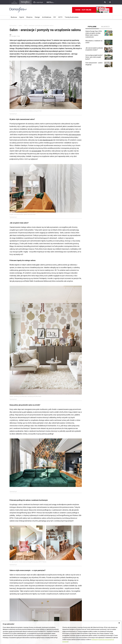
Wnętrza (29, 17)
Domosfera (13, 25)
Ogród (22, 17)
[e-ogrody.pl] (38, 2)
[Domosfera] (25, 2)
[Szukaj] (105, 2)
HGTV (60, 17)
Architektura (47, 17)
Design (37, 17)
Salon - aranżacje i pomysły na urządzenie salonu (39, 25)
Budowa (14, 17)
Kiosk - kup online (92, 10)
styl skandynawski (46, 140)
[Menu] (110, 2)
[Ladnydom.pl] (14, 2)
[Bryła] (50, 2)
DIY (55, 17)
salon (20, 25)
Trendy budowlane (72, 17)
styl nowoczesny (75, 135)
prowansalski (37, 151)
